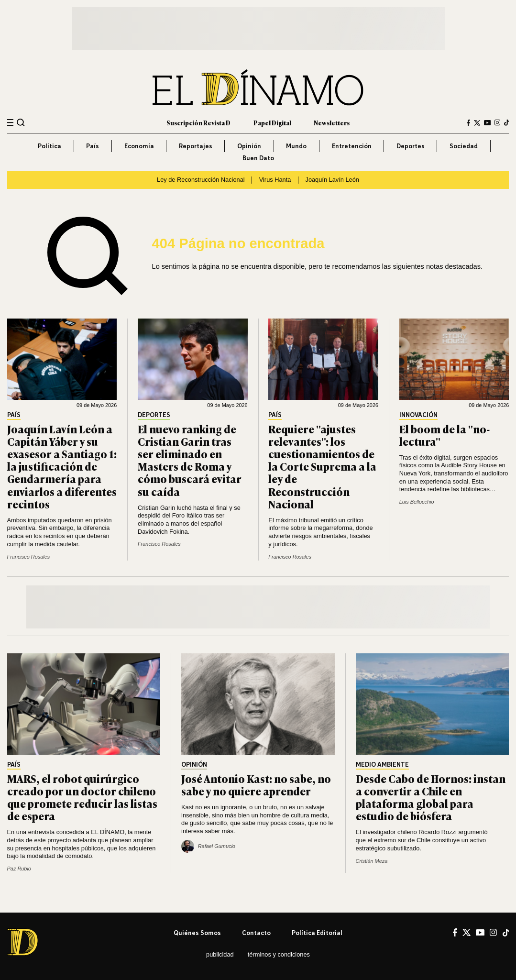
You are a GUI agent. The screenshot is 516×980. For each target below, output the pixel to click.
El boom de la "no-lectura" (445, 435)
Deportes (411, 146)
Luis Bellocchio (417, 502)
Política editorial (317, 933)
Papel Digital (272, 123)
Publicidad (220, 954)
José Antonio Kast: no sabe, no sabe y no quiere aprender (256, 785)
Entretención (352, 146)
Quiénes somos (197, 933)
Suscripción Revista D (198, 123)
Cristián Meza (372, 861)
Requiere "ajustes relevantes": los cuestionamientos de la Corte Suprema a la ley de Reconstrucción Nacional (322, 466)
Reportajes (196, 146)
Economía (139, 146)
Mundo (296, 146)
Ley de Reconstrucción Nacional (201, 180)
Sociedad (464, 146)
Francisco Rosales (29, 557)
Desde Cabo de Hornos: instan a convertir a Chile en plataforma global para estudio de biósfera (431, 797)
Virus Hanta (275, 180)
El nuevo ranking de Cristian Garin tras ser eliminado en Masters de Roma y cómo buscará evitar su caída (190, 460)
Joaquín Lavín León (332, 180)
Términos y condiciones (279, 954)
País (93, 146)
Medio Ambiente (382, 765)
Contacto (256, 933)
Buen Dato (258, 158)
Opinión (249, 146)
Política (49, 146)
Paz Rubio (19, 869)
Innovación (418, 415)
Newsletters (332, 123)
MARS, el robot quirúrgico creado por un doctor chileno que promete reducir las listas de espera (82, 797)
